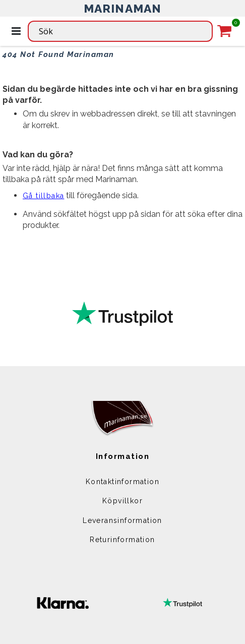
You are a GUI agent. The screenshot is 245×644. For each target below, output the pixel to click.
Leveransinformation (122, 520)
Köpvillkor (122, 501)
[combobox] (120, 31)
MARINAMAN (123, 8)
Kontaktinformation (122, 482)
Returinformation (122, 540)
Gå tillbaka (43, 196)
